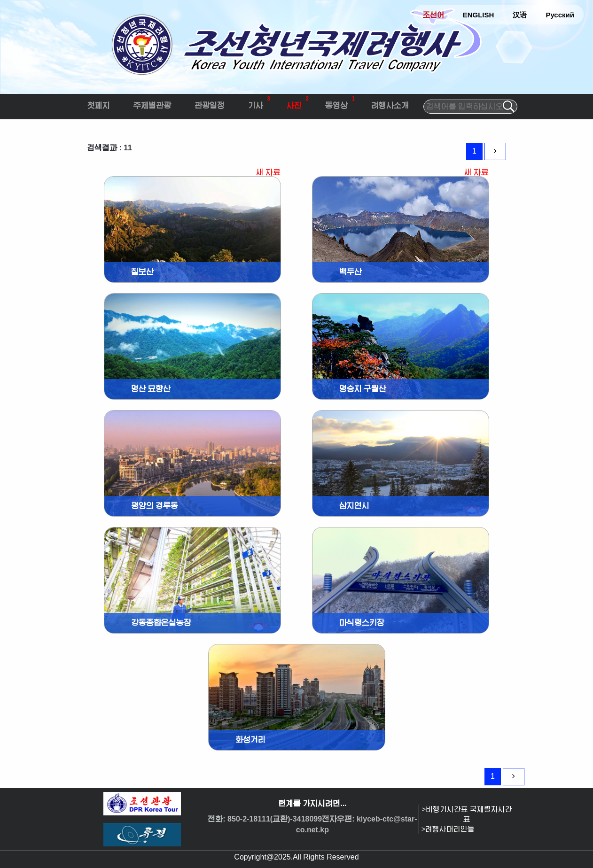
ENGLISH (479, 15)
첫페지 (99, 105)
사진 (298, 102)
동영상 (340, 102)
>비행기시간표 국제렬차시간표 (467, 814)
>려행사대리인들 (448, 829)
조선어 (433, 15)
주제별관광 (152, 105)
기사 (259, 102)
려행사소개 (390, 105)
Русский (560, 15)
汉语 (520, 15)
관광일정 (210, 105)
